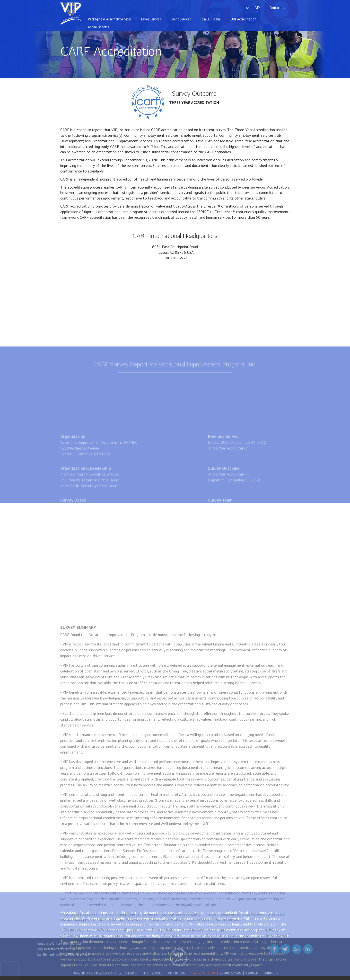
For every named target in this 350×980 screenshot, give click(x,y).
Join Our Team (210, 19)
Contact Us (277, 8)
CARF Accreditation (243, 19)
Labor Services (151, 19)
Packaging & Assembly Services (110, 19)
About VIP (253, 8)
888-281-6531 (175, 258)
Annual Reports (99, 27)
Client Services (181, 19)
